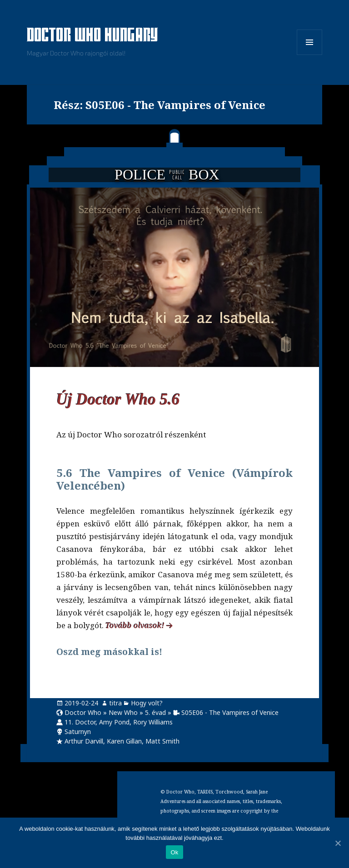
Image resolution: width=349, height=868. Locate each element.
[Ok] (338, 843)
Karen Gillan (124, 741)
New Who (123, 712)
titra (115, 703)
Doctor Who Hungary (93, 36)
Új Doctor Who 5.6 (118, 399)
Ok (174, 852)
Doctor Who (83, 712)
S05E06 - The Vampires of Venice (230, 712)
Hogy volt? (147, 703)
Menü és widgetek (310, 55)
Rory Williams (153, 722)
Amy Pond (114, 722)
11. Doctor (80, 722)
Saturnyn (78, 732)
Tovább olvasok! (135, 625)
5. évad (155, 712)
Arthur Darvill (84, 741)
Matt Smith (162, 741)
